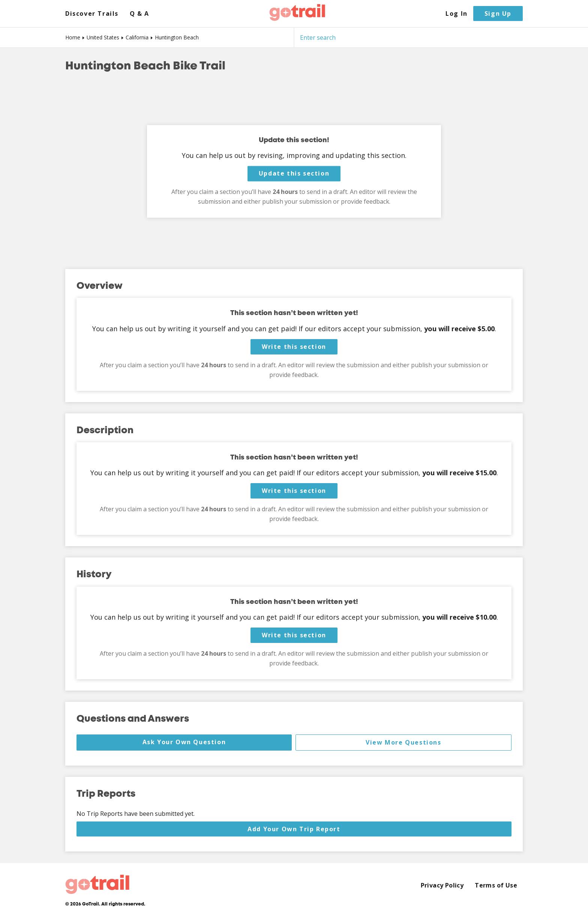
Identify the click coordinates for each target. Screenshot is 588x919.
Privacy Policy (442, 885)
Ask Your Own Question (184, 742)
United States (103, 37)
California (137, 37)
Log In (457, 14)
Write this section (294, 347)
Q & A (139, 14)
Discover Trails (92, 14)
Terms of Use (496, 885)
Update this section (294, 174)
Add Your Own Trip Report (294, 829)
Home (73, 37)
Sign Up (498, 14)
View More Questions (403, 742)
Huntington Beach (177, 37)
